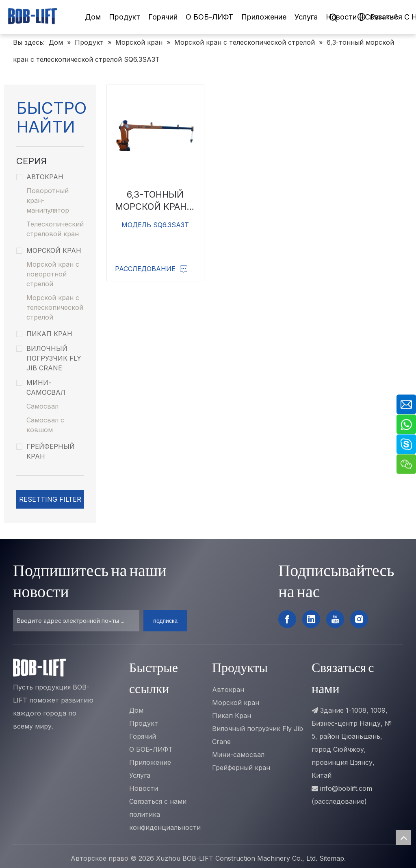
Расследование (151, 269)
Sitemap (332, 858)
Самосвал (42, 406)
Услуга (306, 17)
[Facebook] (287, 619)
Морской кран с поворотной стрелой (53, 274)
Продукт (125, 17)
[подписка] (165, 621)
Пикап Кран (44, 334)
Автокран (40, 177)
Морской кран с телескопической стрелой (55, 307)
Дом (93, 17)
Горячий (163, 17)
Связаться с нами (158, 801)
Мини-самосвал (41, 387)
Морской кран (49, 250)
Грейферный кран (45, 451)
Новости (341, 17)
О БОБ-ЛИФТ (209, 17)
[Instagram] (359, 619)
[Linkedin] (311, 619)
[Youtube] (335, 619)
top (403, 838)
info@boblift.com (346, 788)
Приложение (264, 17)
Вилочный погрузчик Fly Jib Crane (49, 358)
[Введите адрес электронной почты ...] (76, 621)
